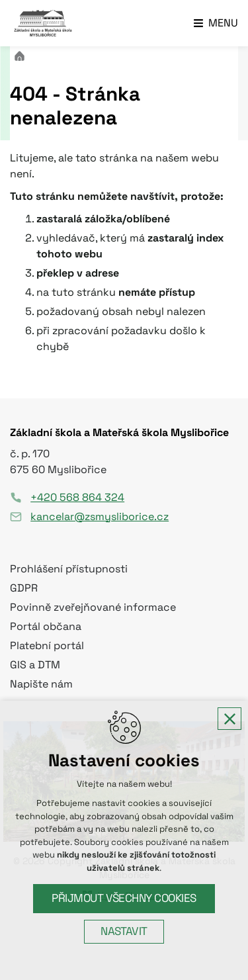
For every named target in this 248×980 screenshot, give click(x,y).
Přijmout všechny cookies (124, 898)
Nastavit (124, 931)
